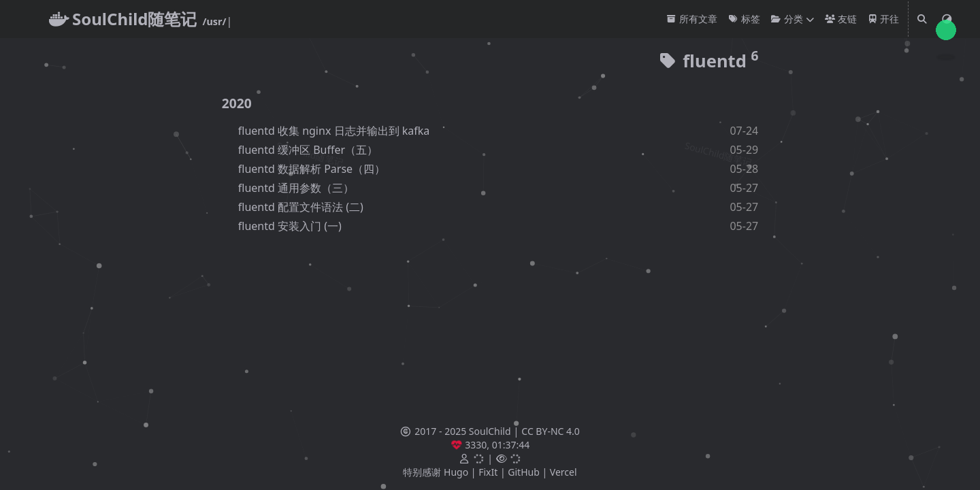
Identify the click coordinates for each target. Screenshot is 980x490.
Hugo (456, 472)
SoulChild (490, 431)
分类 (787, 19)
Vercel (563, 472)
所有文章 (692, 19)
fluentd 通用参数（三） (296, 188)
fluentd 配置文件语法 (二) (301, 207)
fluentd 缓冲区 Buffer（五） (308, 150)
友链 (841, 19)
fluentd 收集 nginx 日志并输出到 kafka (334, 131)
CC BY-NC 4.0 (550, 431)
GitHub (524, 472)
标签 (744, 19)
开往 (884, 19)
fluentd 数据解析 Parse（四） (312, 169)
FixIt (488, 472)
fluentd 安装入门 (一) (290, 226)
